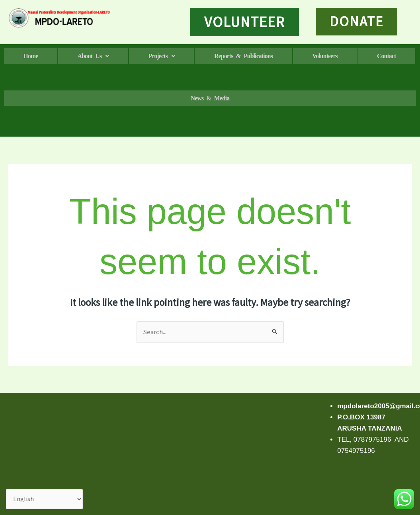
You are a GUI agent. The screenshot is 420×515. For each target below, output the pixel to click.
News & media (308, 98)
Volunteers (377, 56)
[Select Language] (45, 499)
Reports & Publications (284, 56)
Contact (102, 98)
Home (36, 56)
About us (110, 56)
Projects (190, 56)
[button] (110, 56)
